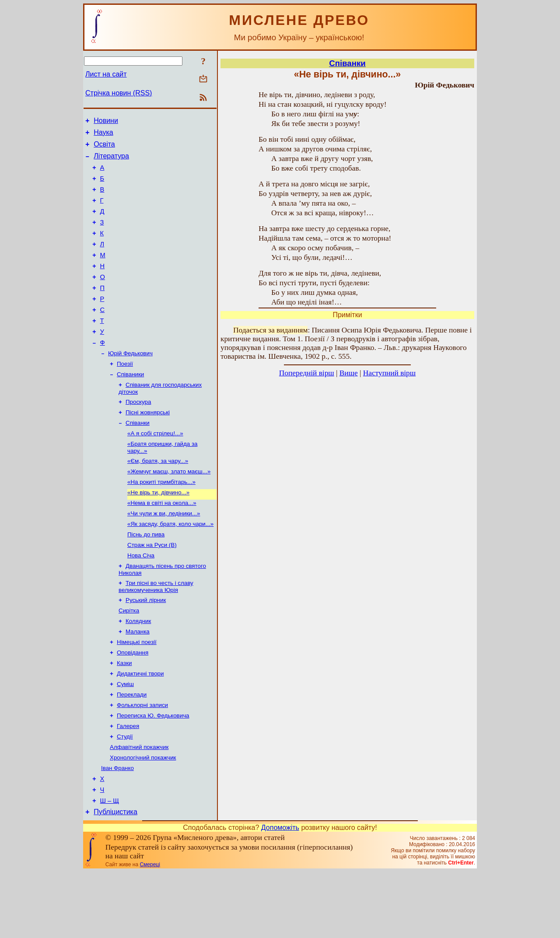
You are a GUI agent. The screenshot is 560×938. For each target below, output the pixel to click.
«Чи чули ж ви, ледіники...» (164, 554)
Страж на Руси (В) (152, 588)
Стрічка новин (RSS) (119, 93)
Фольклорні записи (142, 761)
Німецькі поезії (137, 692)
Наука (103, 135)
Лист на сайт (106, 74)
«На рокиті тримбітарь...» (161, 520)
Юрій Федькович (130, 382)
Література (111, 161)
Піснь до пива (146, 577)
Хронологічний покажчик (143, 817)
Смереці (150, 931)
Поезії (125, 393)
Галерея (128, 783)
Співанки (138, 457)
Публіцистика (115, 878)
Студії (125, 795)
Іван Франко (117, 829)
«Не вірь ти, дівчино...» (158, 531)
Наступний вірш (389, 373)
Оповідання (133, 704)
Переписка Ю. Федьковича (153, 772)
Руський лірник (146, 647)
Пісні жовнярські (148, 445)
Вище (349, 373)
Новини (106, 122)
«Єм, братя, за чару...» (158, 497)
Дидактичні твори (140, 726)
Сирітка (129, 658)
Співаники (130, 404)
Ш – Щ (110, 865)
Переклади (132, 749)
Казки (124, 715)
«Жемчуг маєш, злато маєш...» (169, 509)
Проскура (138, 434)
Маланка (138, 681)
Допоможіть (280, 894)
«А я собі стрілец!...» (155, 468)
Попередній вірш (307, 373)
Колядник (138, 670)
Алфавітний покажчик (139, 806)
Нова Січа (141, 600)
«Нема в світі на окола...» (162, 543)
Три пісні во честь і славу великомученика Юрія (156, 632)
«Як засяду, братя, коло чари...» (170, 565)
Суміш (125, 738)
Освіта (104, 148)
